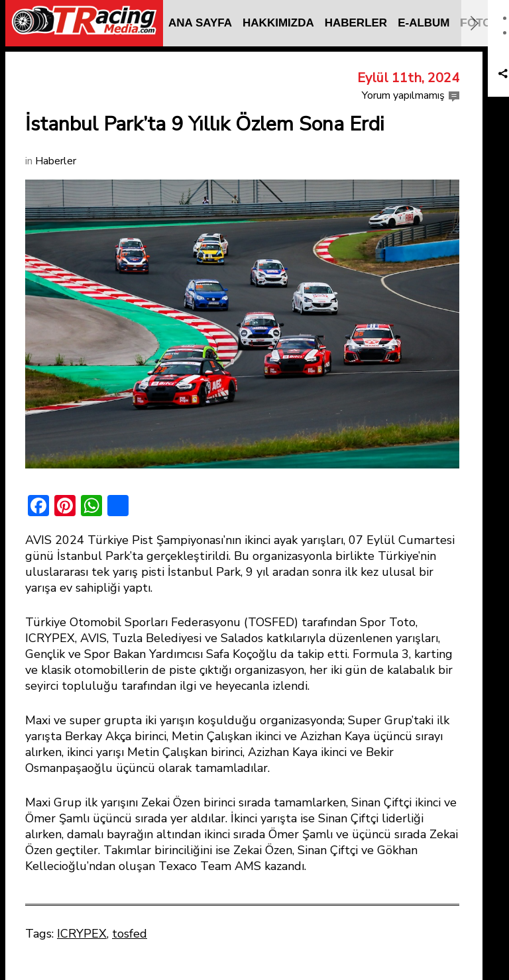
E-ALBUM (424, 23)
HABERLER (356, 23)
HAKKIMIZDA (278, 23)
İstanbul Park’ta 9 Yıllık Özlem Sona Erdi (205, 124)
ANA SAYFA (200, 23)
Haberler (56, 161)
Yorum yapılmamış (403, 95)
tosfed (130, 934)
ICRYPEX (82, 934)
